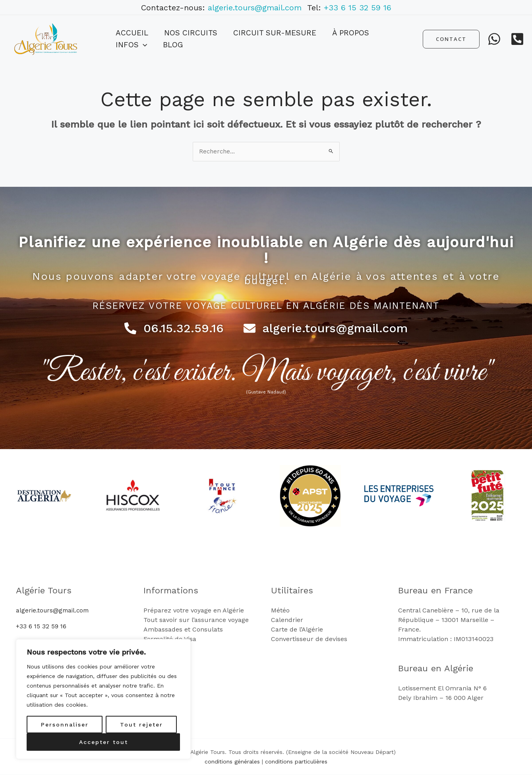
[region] (103, 699)
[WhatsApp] (494, 39)
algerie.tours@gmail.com (257, 8)
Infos (365, 39)
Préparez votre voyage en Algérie (194, 611)
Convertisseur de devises (309, 639)
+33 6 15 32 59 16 (358, 8)
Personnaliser (65, 725)
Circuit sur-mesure (255, 39)
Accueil (128, 39)
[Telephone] (517, 39)
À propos (323, 39)
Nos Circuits (179, 39)
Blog (399, 39)
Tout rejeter (141, 725)
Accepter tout (103, 742)
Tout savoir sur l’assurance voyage (196, 620)
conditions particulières (296, 762)
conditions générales (232, 762)
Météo (280, 611)
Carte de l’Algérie (297, 630)
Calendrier (287, 620)
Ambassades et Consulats (183, 630)
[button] (376, 39)
